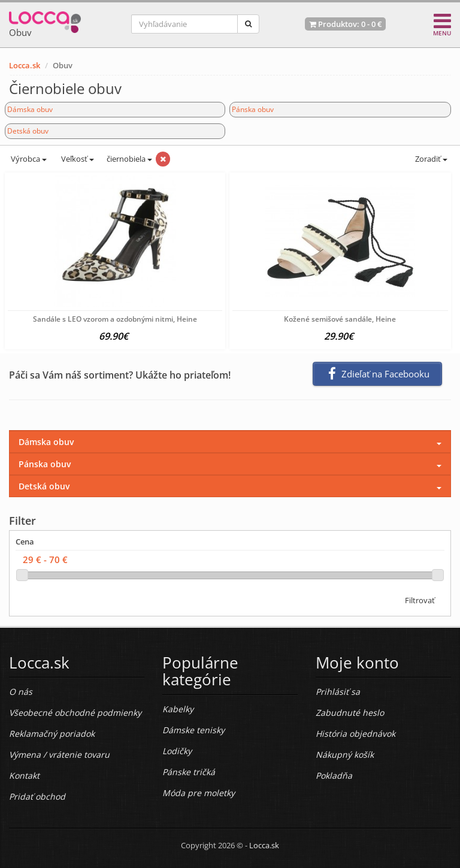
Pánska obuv (253, 109)
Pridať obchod (37, 796)
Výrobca (28, 159)
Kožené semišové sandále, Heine (340, 319)
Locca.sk (25, 65)
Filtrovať (420, 600)
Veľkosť (77, 159)
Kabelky (178, 709)
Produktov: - (345, 24)
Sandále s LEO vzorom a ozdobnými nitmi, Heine (115, 319)
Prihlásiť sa (338, 692)
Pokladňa (334, 775)
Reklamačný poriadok (52, 734)
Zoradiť (430, 159)
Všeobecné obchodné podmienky (75, 713)
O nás (21, 692)
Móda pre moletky (199, 793)
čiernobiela (129, 159)
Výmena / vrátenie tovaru (59, 754)
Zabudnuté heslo (350, 713)
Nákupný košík (345, 754)
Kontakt (24, 775)
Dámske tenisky (193, 730)
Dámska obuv (30, 109)
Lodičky (177, 751)
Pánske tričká (189, 772)
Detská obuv (28, 131)
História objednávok (355, 734)
